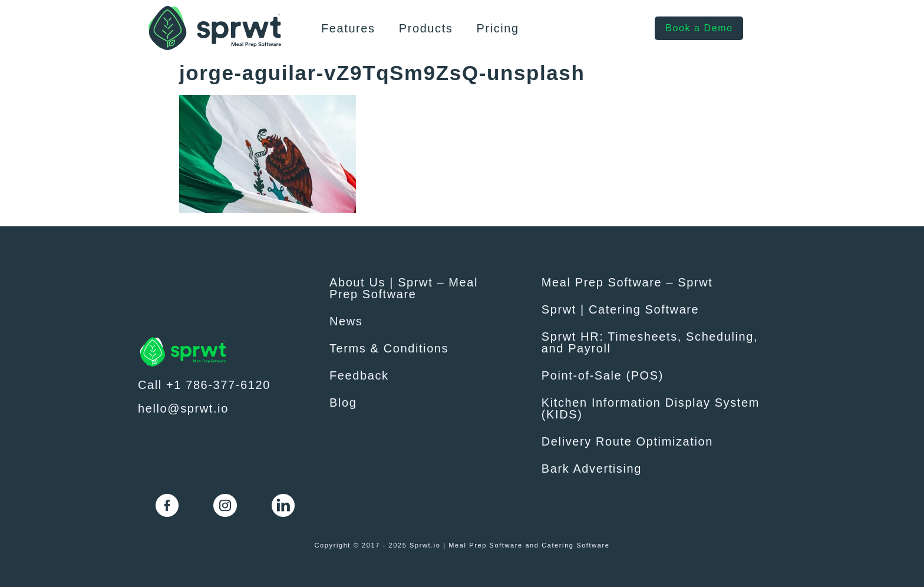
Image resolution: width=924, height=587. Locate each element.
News (346, 321)
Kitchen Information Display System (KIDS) (651, 408)
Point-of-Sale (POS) (603, 375)
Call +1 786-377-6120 (204, 385)
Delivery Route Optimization (627, 441)
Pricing (497, 28)
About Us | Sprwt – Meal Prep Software (404, 288)
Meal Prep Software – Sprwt (627, 282)
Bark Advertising (592, 469)
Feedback (359, 375)
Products (426, 28)
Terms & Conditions (389, 348)
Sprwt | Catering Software (621, 309)
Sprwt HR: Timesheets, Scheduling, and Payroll (650, 342)
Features (348, 28)
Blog (343, 403)
